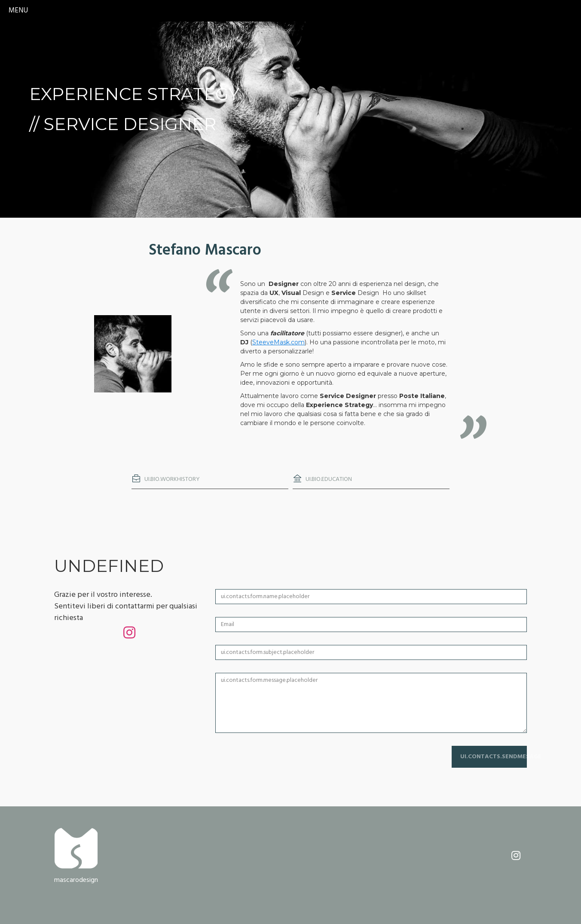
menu (18, 11)
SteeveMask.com (278, 342)
